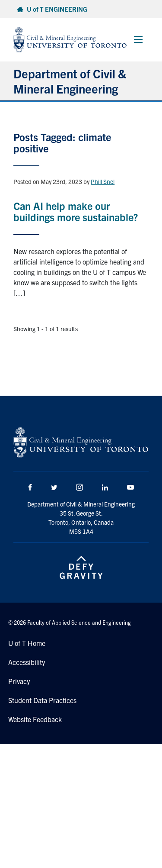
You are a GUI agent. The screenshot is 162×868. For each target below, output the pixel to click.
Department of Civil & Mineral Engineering (70, 81)
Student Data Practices (42, 700)
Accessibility (27, 662)
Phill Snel (103, 181)
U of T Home (27, 643)
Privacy (19, 681)
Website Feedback (35, 719)
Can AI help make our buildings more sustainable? (76, 211)
